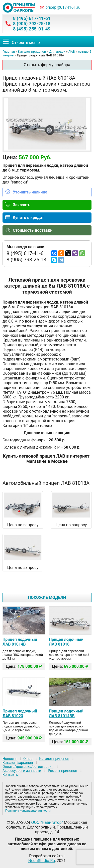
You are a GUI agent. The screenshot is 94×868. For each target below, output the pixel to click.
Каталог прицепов (32, 52)
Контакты (11, 775)
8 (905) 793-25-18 (32, 24)
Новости (10, 759)
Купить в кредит (28, 218)
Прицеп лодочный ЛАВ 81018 (66, 642)
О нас (28, 759)
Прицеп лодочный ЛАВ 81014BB (66, 713)
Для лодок (57, 52)
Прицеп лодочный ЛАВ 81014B (20, 642)
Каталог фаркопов (18, 763)
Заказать (22, 205)
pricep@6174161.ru (63, 7)
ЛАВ (72, 52)
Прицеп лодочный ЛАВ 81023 (20, 713)
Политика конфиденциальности (28, 811)
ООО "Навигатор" (47, 822)
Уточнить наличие (30, 192)
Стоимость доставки (33, 230)
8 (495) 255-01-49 (32, 29)
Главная (9, 52)
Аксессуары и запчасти (22, 771)
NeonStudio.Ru (42, 861)
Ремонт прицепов (63, 771)
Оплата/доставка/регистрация (28, 767)
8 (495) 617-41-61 (32, 18)
